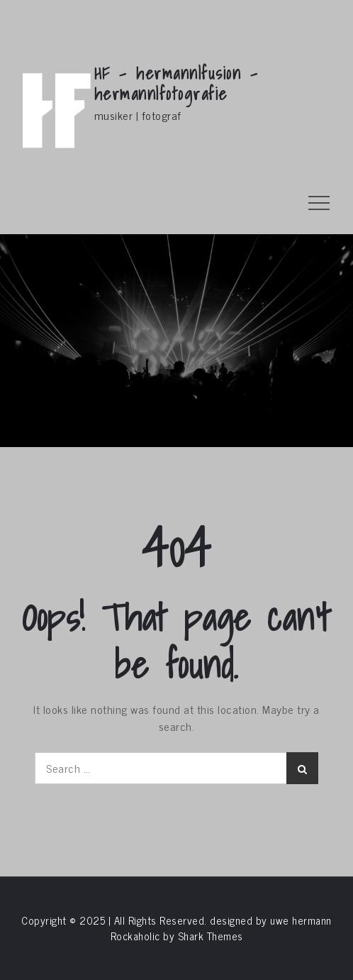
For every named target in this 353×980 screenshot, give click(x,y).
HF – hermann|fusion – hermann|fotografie (176, 83)
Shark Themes (211, 936)
